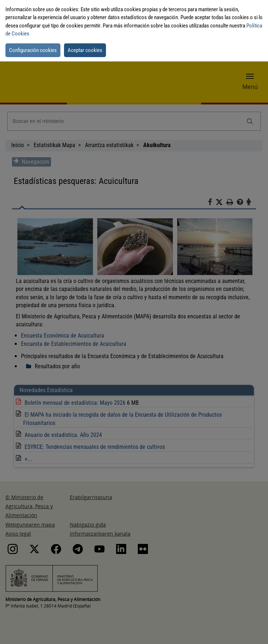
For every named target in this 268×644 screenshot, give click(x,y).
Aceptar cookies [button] (85, 50)
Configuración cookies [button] (33, 50)
